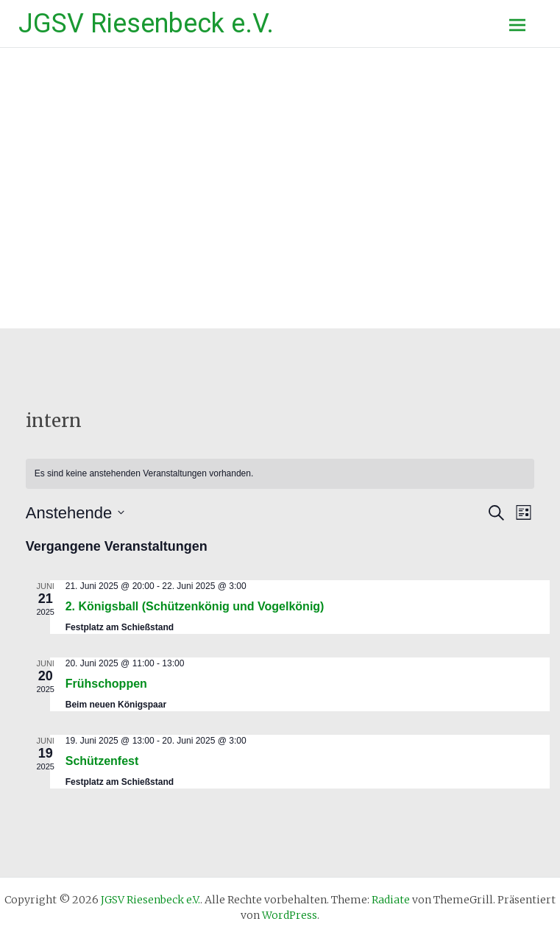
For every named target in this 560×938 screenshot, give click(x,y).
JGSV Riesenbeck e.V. (146, 24)
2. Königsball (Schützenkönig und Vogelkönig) (195, 606)
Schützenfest (102, 761)
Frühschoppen (106, 684)
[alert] (280, 474)
